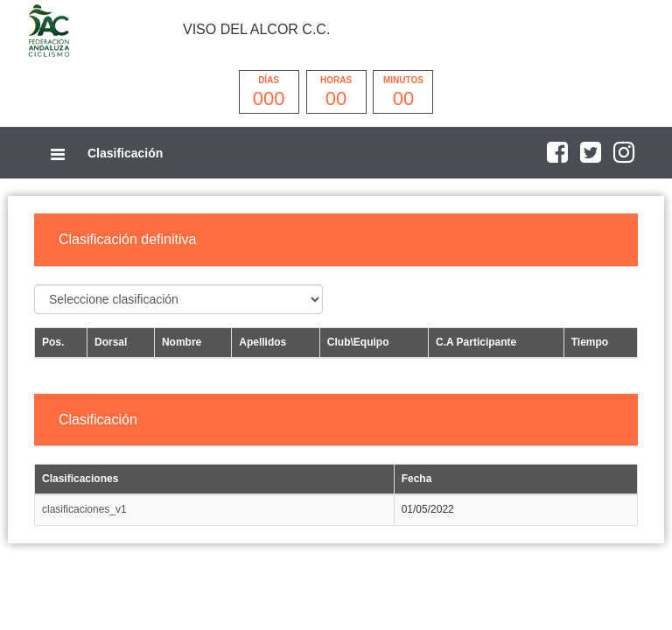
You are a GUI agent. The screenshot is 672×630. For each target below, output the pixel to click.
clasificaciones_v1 (84, 509)
